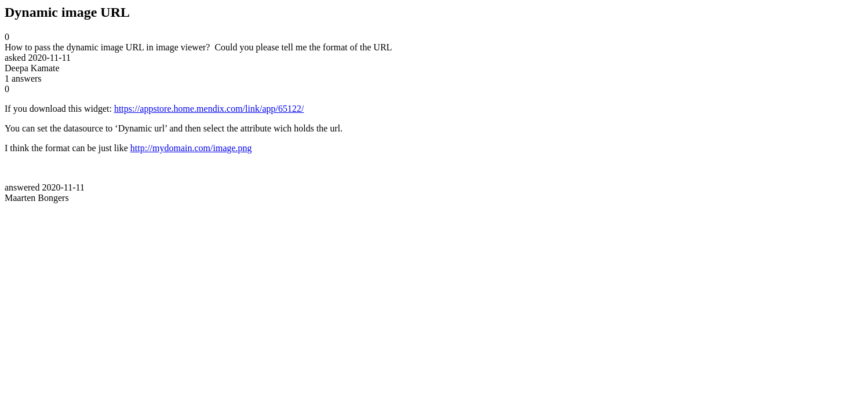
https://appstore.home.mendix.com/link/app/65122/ (209, 109)
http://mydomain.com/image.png (191, 148)
